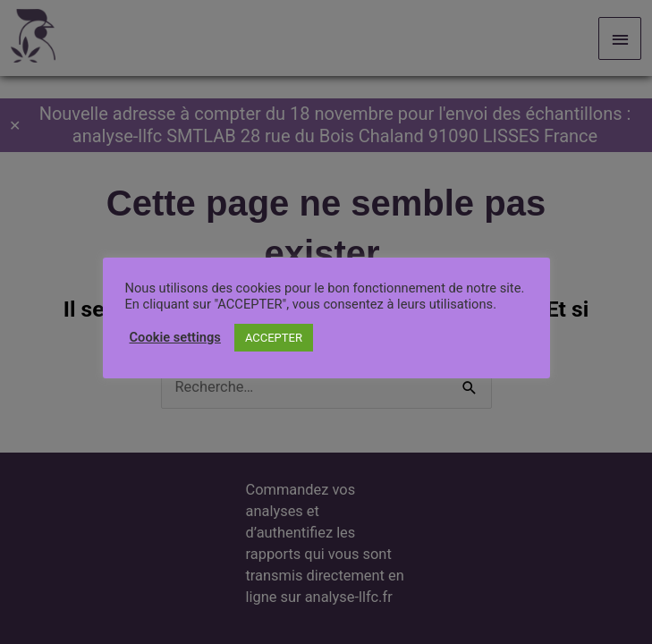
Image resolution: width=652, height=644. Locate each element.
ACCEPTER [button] (274, 338)
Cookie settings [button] (175, 337)
